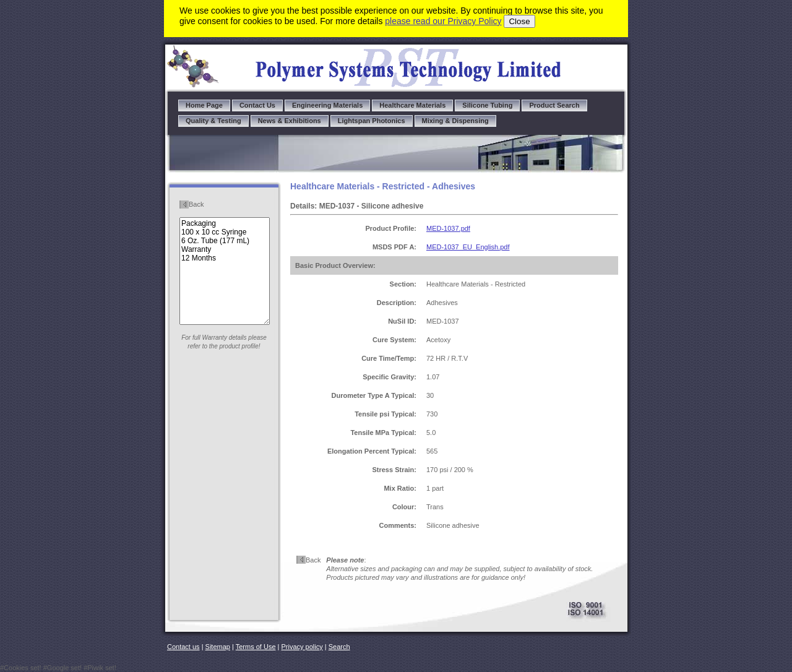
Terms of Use (256, 647)
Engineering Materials (327, 105)
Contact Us (257, 105)
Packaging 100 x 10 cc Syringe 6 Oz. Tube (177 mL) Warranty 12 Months (225, 271)
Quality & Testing (213, 121)
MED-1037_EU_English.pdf (468, 247)
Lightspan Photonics (372, 121)
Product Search (554, 105)
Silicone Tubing (487, 105)
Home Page (204, 105)
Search (339, 647)
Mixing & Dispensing (455, 121)
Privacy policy (302, 647)
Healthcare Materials (412, 105)
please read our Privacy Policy (443, 21)
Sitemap (218, 647)
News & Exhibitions (290, 121)
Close (519, 21)
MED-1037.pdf (448, 228)
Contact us (183, 647)
